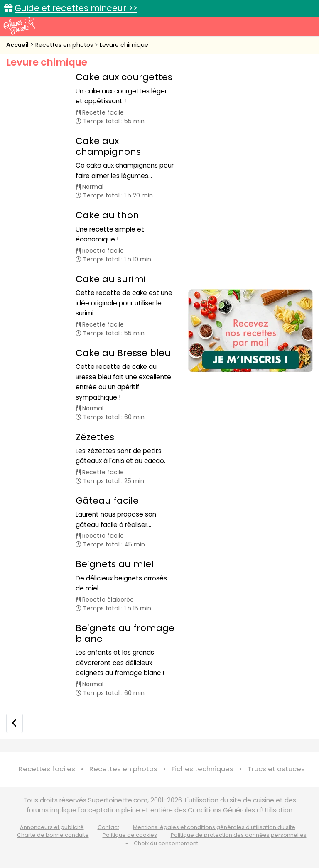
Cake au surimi (111, 279)
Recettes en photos (65, 45)
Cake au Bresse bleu (123, 353)
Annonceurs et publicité (52, 827)
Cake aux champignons (108, 146)
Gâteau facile (107, 501)
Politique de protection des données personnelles (239, 835)
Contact (108, 827)
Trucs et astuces (276, 769)
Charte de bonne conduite (53, 835)
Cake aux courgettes (124, 77)
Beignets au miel (115, 564)
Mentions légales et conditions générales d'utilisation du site (214, 827)
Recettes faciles (47, 769)
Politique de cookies (130, 835)
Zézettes (95, 437)
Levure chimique (124, 45)
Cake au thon (107, 215)
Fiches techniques (202, 769)
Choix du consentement (166, 843)
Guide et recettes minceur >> (76, 8)
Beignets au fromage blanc (125, 633)
